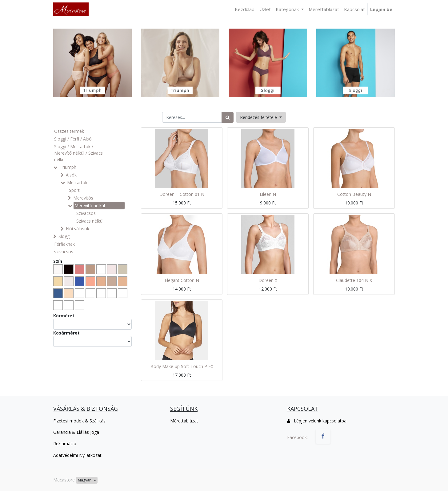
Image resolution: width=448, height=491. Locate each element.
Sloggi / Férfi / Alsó (73, 139)
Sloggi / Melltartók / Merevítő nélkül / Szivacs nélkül (78, 153)
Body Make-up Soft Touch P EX (182, 366)
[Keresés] (228, 117)
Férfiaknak (64, 244)
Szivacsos (86, 213)
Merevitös (83, 198)
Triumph (68, 167)
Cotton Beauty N (354, 194)
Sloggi (64, 236)
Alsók (71, 175)
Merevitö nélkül (90, 206)
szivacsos (64, 252)
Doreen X (268, 280)
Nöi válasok (78, 229)
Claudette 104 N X (354, 280)
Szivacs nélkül (90, 221)
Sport (74, 190)
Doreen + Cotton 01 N (182, 194)
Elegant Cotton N (182, 280)
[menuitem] (245, 9)
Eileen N (268, 194)
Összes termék (69, 131)
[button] (261, 117)
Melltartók (77, 182)
